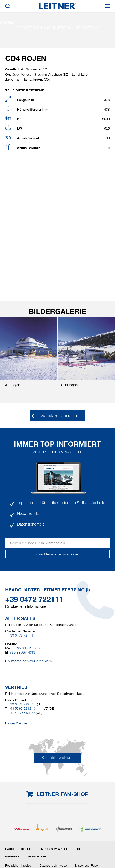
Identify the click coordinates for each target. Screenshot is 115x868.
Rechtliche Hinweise (18, 865)
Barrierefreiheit (18, 849)
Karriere (12, 857)
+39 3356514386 (23, 652)
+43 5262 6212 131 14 (25, 709)
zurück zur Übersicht (60, 416)
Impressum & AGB (54, 849)
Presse (81, 849)
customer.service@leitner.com (30, 661)
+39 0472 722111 (34, 599)
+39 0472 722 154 (22, 704)
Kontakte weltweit (57, 758)
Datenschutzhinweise (53, 865)
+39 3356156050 (28, 648)
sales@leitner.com (21, 723)
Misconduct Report (87, 865)
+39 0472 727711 (22, 635)
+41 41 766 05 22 (21, 713)
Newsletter (37, 857)
